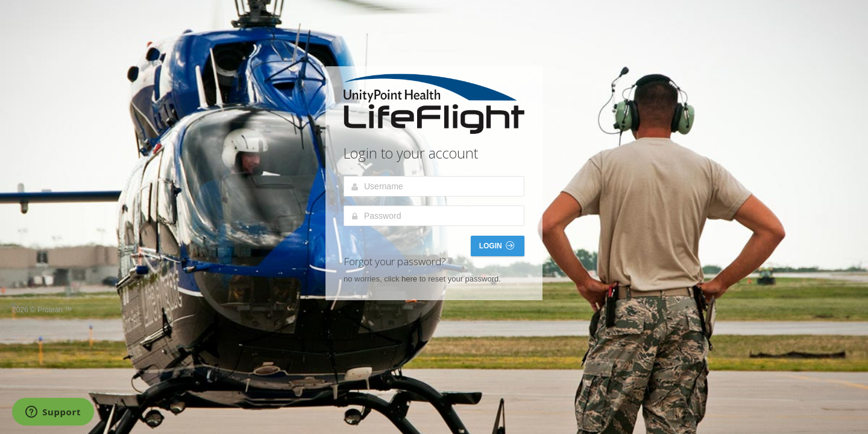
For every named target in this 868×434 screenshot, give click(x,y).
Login (497, 246)
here (409, 279)
